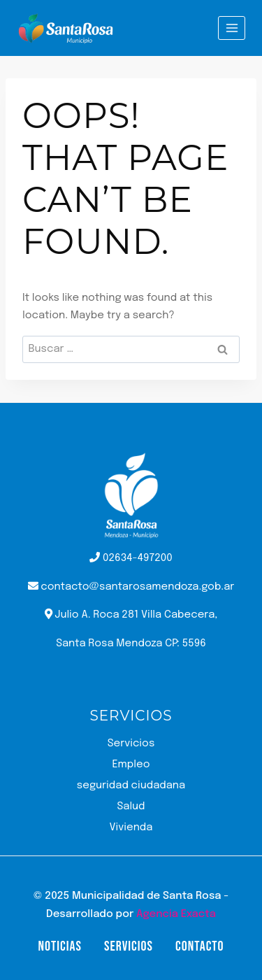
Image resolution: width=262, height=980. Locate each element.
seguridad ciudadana (131, 786)
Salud (131, 807)
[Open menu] (232, 28)
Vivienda (131, 828)
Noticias (59, 946)
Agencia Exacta (176, 914)
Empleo (131, 765)
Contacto (199, 946)
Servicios (131, 744)
